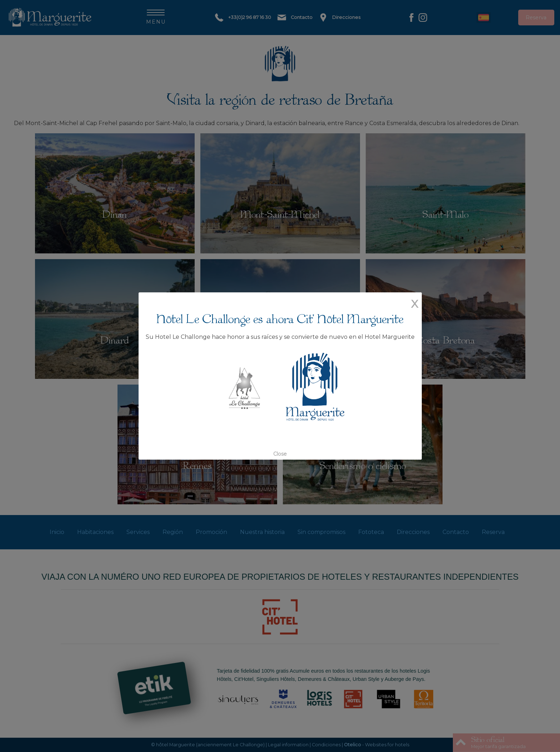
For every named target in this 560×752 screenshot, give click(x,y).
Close (280, 440)
